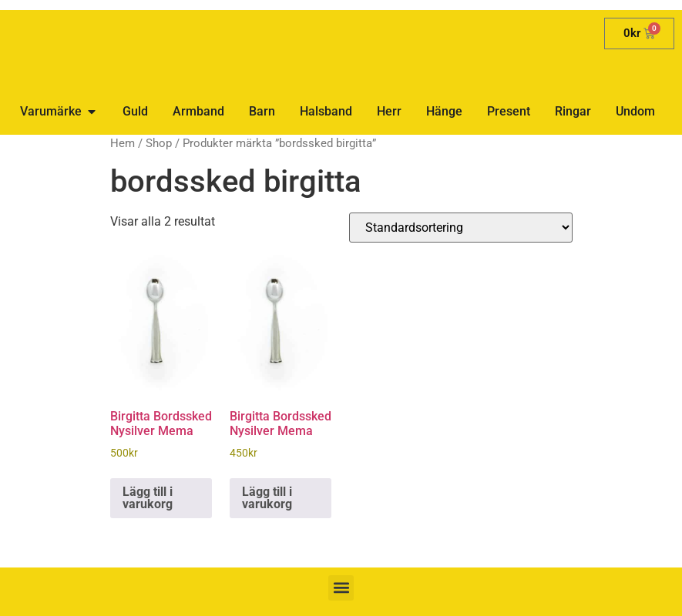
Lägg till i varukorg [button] (148, 498)
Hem (123, 143)
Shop (159, 143)
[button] (341, 588)
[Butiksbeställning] (461, 228)
